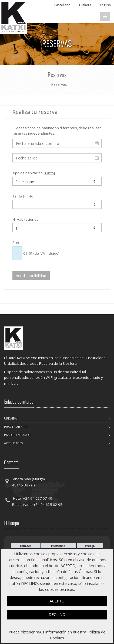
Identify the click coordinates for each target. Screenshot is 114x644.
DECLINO (57, 614)
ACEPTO (57, 601)
